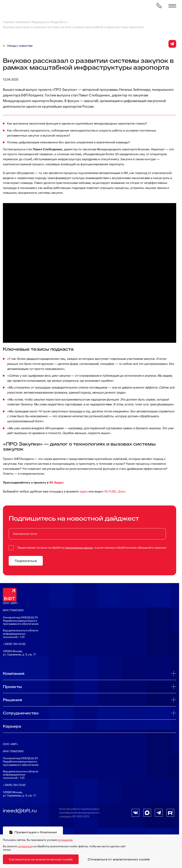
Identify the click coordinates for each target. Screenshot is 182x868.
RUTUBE (110, 491)
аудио (84, 491)
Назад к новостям (20, 46)
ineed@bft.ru (20, 811)
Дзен (121, 491)
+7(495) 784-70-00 (14, 644)
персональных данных (79, 548)
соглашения (65, 840)
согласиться (25, 846)
